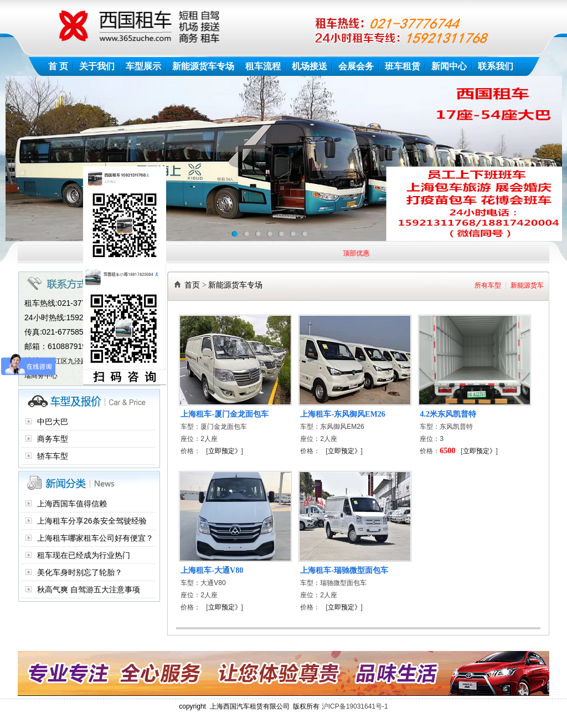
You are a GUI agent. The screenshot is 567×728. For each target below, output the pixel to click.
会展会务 (356, 66)
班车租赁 (403, 66)
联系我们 (496, 66)
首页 (192, 285)
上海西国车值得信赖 (72, 504)
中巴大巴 (53, 422)
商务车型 (53, 439)
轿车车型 (53, 456)
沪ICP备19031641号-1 (355, 706)
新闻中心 (449, 66)
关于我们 (97, 66)
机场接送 (310, 66)
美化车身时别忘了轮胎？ (80, 572)
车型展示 (143, 66)
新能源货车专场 (203, 66)
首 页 (58, 66)
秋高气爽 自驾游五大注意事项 (89, 589)
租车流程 (263, 66)
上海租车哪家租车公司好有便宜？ (95, 538)
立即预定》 (225, 451)
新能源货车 (527, 285)
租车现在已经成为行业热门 (84, 555)
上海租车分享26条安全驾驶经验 (92, 521)
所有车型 (488, 285)
